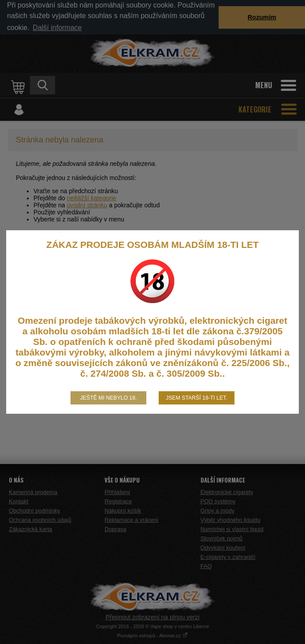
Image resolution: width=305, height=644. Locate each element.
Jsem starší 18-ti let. (196, 398)
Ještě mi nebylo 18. (109, 398)
